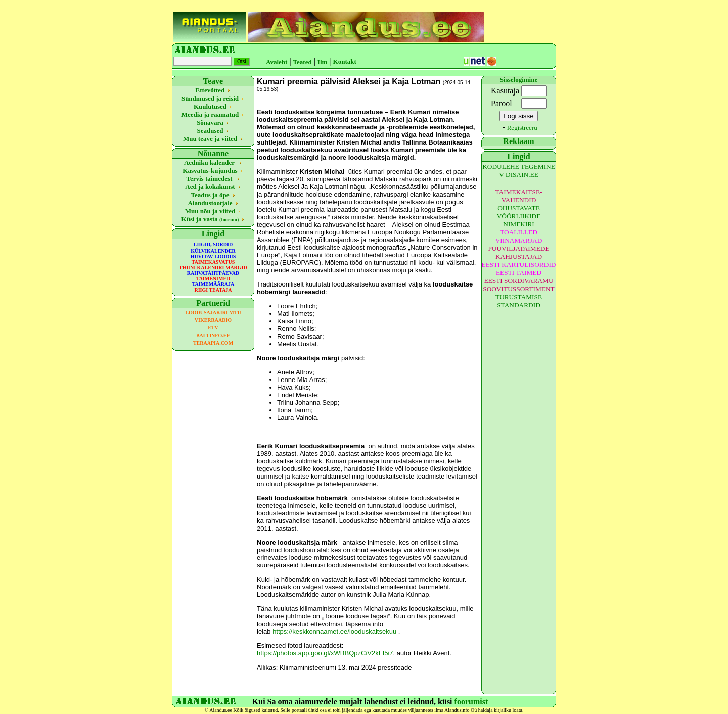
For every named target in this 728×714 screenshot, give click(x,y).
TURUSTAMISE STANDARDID (519, 301)
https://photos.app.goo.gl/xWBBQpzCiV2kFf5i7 (325, 653)
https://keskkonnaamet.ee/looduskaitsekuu (334, 631)
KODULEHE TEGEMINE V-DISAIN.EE (519, 171)
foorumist (471, 702)
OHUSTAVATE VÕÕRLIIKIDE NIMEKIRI (519, 216)
